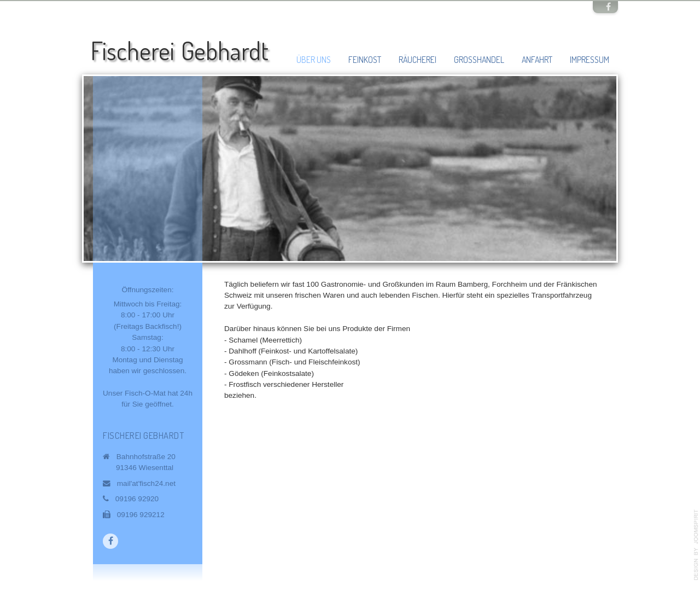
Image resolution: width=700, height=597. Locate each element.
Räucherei (418, 60)
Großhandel (479, 60)
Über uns (314, 60)
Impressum (590, 60)
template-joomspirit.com (696, 545)
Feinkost (365, 60)
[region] (350, 169)
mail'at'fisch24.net (146, 483)
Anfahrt (537, 60)
